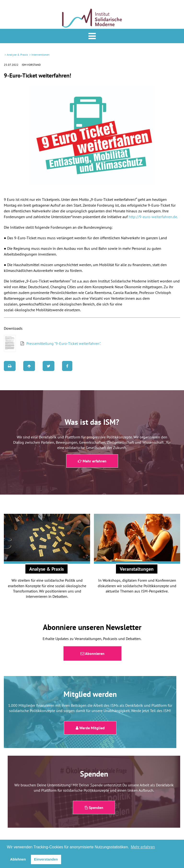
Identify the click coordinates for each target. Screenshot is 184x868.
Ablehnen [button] (18, 859)
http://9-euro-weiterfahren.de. (153, 217)
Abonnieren (92, 653)
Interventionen (40, 55)
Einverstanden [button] (46, 859)
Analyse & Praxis (17, 55)
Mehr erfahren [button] (143, 847)
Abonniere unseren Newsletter (92, 627)
